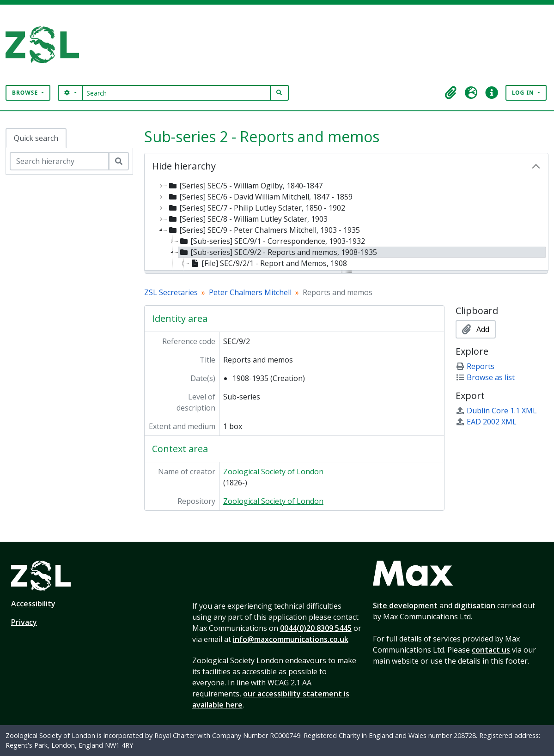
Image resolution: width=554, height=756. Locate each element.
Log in (524, 93)
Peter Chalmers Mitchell (250, 292)
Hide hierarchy (184, 166)
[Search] (177, 93)
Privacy (24, 622)
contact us (491, 650)
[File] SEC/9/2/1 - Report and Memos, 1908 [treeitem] (268, 263)
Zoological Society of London (273, 472)
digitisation (475, 605)
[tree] (346, 225)
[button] (451, 93)
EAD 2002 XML (486, 422)
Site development (405, 605)
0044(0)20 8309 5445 (316, 628)
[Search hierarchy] (59, 161)
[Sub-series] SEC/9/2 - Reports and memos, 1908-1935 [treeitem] (278, 252)
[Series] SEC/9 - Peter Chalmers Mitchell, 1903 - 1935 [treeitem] (264, 230)
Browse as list (485, 377)
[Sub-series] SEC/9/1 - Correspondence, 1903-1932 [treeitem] (272, 241)
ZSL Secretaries (171, 292)
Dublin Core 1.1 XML (496, 411)
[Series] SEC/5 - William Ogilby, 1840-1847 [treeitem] (245, 186)
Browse (26, 93)
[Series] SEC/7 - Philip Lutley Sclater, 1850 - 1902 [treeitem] (256, 208)
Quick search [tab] (36, 138)
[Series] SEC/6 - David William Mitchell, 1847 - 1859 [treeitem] (260, 197)
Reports (475, 366)
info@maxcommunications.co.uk (291, 639)
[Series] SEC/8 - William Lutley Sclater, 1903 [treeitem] (247, 219)
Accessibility (33, 604)
